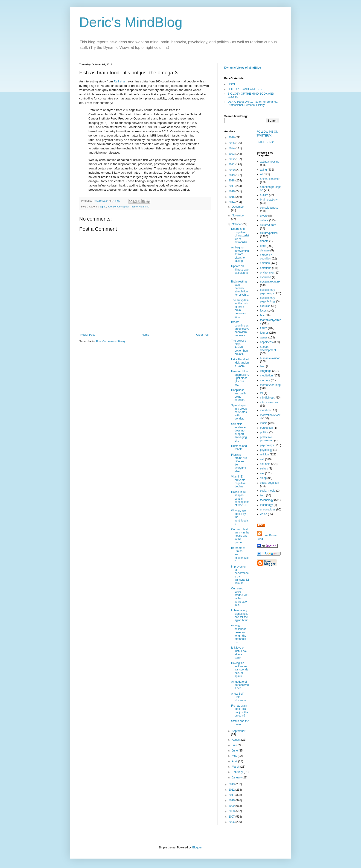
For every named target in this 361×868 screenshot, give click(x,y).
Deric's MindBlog (131, 22)
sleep (263, 478)
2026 (232, 137)
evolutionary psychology (268, 291)
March (236, 767)
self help (265, 464)
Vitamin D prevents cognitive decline (238, 482)
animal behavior (270, 179)
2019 (232, 175)
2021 (232, 164)
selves (264, 469)
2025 (232, 143)
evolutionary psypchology (268, 300)
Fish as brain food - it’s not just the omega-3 (240, 711)
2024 (232, 148)
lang (263, 366)
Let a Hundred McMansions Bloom (240, 363)
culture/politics (269, 233)
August (237, 740)
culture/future (268, 225)
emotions (266, 268)
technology (267, 500)
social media (268, 491)
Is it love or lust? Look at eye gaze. (239, 653)
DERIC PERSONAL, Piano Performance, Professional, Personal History (253, 103)
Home (146, 335)
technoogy (266, 505)
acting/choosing (270, 162)
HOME (232, 84)
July (235, 745)
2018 (232, 181)
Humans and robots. (239, 448)
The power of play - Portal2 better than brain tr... (239, 347)
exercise (265, 306)
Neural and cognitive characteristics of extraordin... (240, 236)
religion (265, 454)
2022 (232, 159)
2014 (232, 202)
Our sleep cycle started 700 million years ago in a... (240, 597)
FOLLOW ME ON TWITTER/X (267, 134)
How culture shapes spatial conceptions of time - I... (240, 499)
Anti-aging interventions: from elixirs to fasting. (240, 254)
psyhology (266, 450)
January (237, 778)
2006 (232, 822)
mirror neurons (269, 402)
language (266, 371)
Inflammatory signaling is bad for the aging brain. (240, 615)
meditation (266, 376)
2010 (232, 800)
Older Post (203, 335)
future (264, 328)
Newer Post (87, 335)
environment (268, 273)
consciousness (269, 208)
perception (267, 428)
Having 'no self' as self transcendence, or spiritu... (240, 670)
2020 (232, 170)
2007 (232, 817)
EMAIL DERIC (265, 142)
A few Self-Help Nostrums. (239, 697)
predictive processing (267, 439)
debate (264, 241)
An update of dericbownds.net (240, 685)
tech (263, 495)
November (238, 216)
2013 (232, 784)
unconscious (268, 510)
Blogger (197, 848)
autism (264, 195)
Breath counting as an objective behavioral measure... (240, 329)
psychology (267, 445)
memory (265, 380)
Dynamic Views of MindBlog (243, 68)
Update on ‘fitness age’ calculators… (240, 271)
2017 (232, 186)
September (239, 731)
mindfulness (268, 398)
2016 (232, 191)
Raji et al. (120, 81)
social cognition (270, 483)
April (235, 761)
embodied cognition (266, 257)
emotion (265, 263)
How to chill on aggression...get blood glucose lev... (240, 378)
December (238, 207)
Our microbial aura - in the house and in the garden (240, 536)
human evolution (270, 358)
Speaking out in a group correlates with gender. (239, 412)
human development (268, 349)
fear (263, 315)
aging (103, 207)
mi (262, 393)
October (237, 224)
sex (262, 473)
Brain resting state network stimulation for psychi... (240, 288)
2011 (232, 795)
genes (264, 338)
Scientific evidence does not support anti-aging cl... (239, 432)
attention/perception (118, 207)
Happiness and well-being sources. (238, 395)
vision (264, 514)
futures (264, 333)
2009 (232, 806)
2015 (232, 197)
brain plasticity (269, 200)
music (264, 423)
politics (264, 432)
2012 (232, 790)
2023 (232, 154)
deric (263, 246)
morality (265, 410)
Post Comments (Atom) (110, 341)
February (238, 772)
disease (265, 250)
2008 (232, 811)
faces (263, 311)
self (262, 459)
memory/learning (140, 207)
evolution (266, 277)
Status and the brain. (240, 723)
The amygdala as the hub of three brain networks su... (240, 309)
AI (261, 174)
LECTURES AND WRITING (245, 89)
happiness (266, 342)
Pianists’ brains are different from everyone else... (239, 463)
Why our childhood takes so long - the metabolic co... (239, 634)
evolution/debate (270, 282)
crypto (264, 216)
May (235, 756)
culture (264, 220)
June (235, 751)
